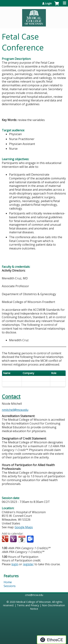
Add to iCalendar (22, 539)
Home (8, 582)
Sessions (10, 586)
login (15, 564)
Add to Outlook (31, 539)
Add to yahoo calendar (14, 539)
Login (48, 3)
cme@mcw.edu (34, 595)
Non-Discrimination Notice (48, 607)
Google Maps (24, 527)
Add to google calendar (6, 539)
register (28, 564)
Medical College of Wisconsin (33, 602)
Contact (11, 396)
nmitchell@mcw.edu (15, 410)
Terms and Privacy (28, 605)
